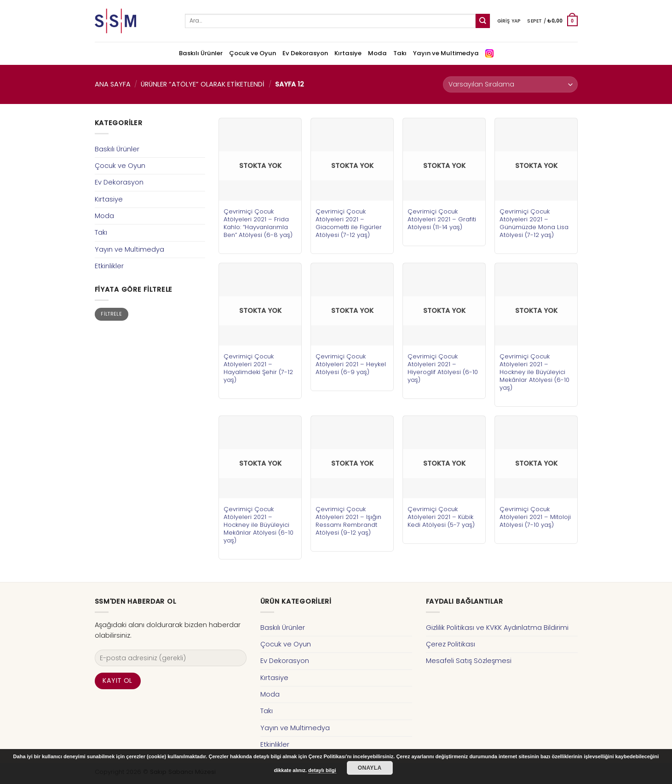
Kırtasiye (348, 53)
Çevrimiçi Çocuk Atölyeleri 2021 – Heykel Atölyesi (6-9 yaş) (351, 364)
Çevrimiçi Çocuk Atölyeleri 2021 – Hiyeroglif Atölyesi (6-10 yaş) (443, 368)
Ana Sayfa (113, 84)
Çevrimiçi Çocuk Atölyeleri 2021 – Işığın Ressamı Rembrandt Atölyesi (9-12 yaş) (348, 521)
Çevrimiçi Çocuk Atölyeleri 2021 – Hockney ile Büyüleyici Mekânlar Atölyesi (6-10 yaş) (534, 372)
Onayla (370, 768)
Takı (400, 53)
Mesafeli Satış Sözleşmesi (469, 661)
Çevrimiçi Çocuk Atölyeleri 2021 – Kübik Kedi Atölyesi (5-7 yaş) (441, 517)
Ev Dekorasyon (305, 53)
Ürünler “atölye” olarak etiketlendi (203, 84)
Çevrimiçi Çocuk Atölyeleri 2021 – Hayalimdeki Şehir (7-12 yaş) (258, 368)
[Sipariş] (510, 84)
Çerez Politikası (451, 644)
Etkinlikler (109, 266)
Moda (377, 53)
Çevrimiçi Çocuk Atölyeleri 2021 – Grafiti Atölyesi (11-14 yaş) (442, 219)
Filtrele (111, 314)
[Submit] (483, 21)
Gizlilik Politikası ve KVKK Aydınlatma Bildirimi (497, 628)
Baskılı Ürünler (201, 53)
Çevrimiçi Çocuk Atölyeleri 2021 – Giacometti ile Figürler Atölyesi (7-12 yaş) (349, 223)
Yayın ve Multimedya (446, 53)
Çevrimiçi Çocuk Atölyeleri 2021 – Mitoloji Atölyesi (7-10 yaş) (535, 517)
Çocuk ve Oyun (253, 53)
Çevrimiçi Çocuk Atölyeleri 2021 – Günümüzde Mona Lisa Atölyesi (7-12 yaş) (534, 223)
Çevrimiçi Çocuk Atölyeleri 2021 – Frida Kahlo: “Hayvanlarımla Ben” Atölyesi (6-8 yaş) (258, 223)
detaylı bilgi (322, 770)
